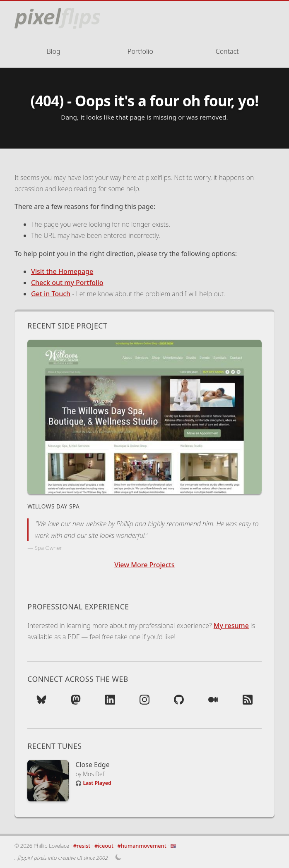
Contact (227, 51)
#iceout (104, 846)
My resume (231, 626)
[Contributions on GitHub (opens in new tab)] (179, 702)
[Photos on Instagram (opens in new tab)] (144, 702)
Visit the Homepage (62, 271)
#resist (82, 846)
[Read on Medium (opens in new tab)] (213, 702)
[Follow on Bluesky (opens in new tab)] (41, 702)
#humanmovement (142, 846)
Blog (54, 51)
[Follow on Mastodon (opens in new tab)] (76, 702)
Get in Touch (51, 294)
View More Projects (144, 565)
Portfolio (140, 51)
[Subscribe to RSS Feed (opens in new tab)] (248, 702)
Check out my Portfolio (67, 283)
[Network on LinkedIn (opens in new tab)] (110, 702)
